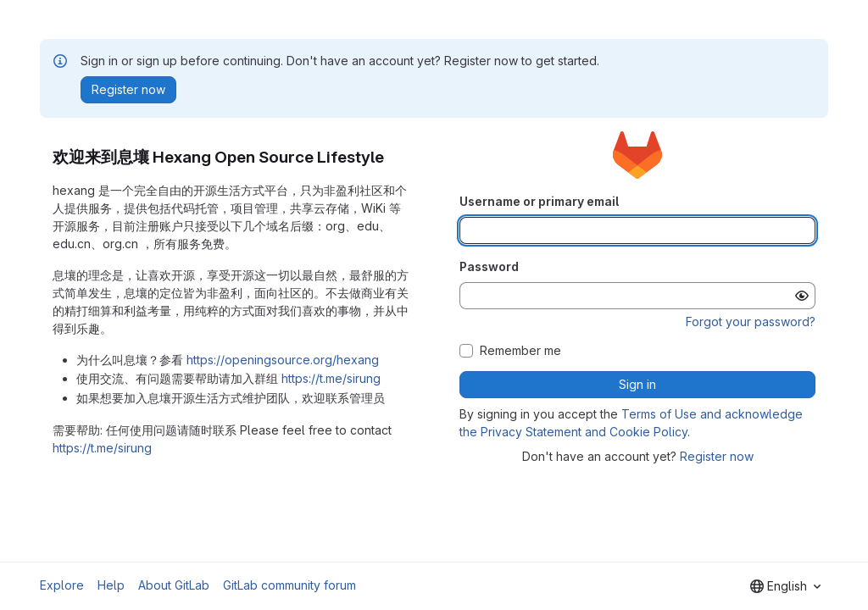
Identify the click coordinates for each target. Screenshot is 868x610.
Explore (62, 585)
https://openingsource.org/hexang (283, 360)
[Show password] (802, 296)
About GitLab (174, 585)
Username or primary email (539, 201)
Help (111, 585)
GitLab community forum (289, 585)
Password (489, 266)
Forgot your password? (751, 322)
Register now (717, 456)
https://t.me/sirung (331, 378)
